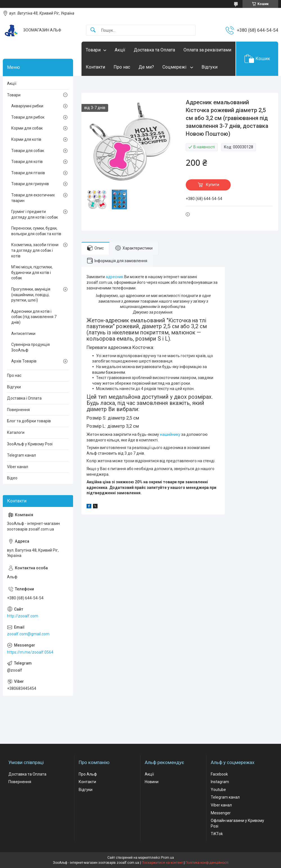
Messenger (221, 813)
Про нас (122, 67)
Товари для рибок (28, 117)
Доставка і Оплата (24, 398)
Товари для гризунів (30, 184)
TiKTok (217, 834)
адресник (115, 277)
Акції (120, 50)
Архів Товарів (24, 361)
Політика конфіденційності (207, 863)
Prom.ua (167, 858)
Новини (152, 782)
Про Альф (88, 774)
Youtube (218, 790)
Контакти (95, 67)
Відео (12, 478)
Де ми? (146, 67)
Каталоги (16, 432)
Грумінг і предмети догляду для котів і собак (35, 214)
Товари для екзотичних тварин (33, 198)
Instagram (220, 782)
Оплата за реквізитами (207, 50)
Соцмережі (175, 67)
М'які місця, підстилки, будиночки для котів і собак (32, 272)
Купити (213, 185)
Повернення (18, 410)
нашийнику (170, 434)
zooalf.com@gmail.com (28, 634)
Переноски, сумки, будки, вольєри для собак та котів (36, 231)
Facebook (219, 774)
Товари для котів (27, 162)
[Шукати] (93, 30)
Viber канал (18, 467)
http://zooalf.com (23, 616)
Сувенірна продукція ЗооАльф (30, 347)
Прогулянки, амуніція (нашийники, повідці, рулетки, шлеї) (31, 295)
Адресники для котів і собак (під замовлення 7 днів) (34, 317)
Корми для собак (27, 128)
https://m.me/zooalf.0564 (30, 652)
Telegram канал (21, 455)
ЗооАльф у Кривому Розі (30, 444)
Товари (93, 50)
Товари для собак (28, 151)
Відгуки (209, 67)
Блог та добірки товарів (29, 421)
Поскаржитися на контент (162, 863)
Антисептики (23, 334)
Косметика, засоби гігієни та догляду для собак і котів (35, 250)
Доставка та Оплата (154, 50)
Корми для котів (26, 139)
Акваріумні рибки (27, 106)
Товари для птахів (28, 173)
